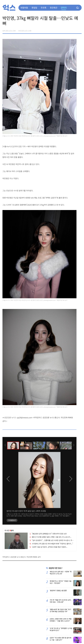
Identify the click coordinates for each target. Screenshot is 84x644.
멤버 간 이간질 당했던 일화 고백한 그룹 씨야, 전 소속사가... (51, 537)
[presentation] (5, 445)
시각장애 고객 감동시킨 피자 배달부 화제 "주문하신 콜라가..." (51, 544)
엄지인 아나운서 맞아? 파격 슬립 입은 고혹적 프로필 (26, 511)
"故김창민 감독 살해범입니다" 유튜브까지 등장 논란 (48, 534)
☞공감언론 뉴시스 (9, 417)
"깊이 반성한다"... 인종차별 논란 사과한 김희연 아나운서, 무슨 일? (53, 540)
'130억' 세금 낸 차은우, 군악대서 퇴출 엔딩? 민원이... (48, 547)
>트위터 (71, 30)
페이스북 (67, 30)
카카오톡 (76, 30)
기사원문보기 (12, 520)
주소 (80, 30)
